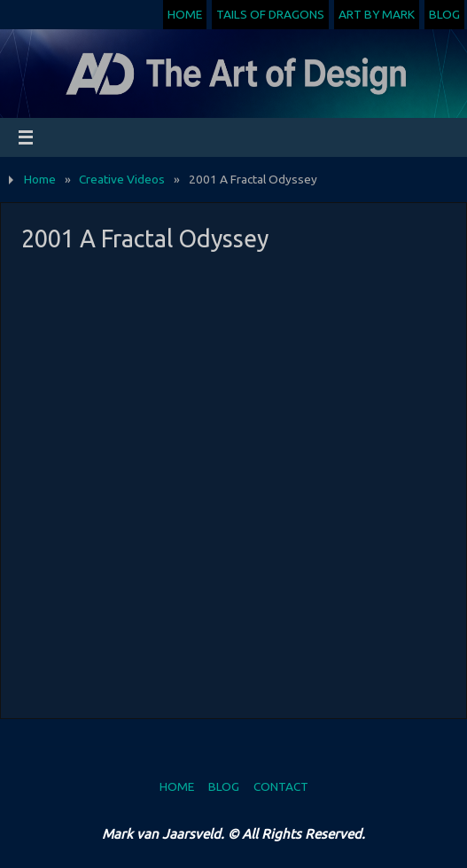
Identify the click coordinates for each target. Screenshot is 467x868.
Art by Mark (377, 14)
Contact (281, 786)
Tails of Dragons (270, 14)
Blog (444, 14)
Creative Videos (122, 179)
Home (185, 14)
